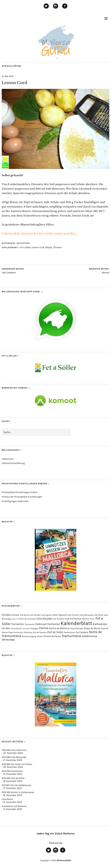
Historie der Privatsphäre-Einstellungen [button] (22, 497)
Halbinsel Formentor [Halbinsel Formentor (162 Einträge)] (47, 624)
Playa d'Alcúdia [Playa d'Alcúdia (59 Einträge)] (77, 629)
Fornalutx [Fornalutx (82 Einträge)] (30, 624)
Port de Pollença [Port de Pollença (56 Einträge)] (40, 632)
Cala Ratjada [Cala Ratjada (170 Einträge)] (44, 619)
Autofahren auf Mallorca (14, 806)
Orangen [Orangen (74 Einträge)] (34, 628)
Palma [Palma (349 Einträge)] (44, 628)
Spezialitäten (11, 66)
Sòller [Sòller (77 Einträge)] (40, 636)
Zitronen (58, 247)
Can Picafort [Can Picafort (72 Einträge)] (59, 619)
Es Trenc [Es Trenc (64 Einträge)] (91, 619)
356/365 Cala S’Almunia (14, 750)
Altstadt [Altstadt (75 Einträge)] (15, 615)
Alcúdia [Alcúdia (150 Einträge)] (6, 615)
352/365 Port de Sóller (13, 778)
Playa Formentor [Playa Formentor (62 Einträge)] (16, 632)
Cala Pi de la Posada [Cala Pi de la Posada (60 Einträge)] (27, 619)
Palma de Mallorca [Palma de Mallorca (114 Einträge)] (59, 628)
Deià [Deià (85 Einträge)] (85, 619)
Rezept (49, 247)
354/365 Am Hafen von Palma (17, 764)
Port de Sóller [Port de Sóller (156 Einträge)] (55, 632)
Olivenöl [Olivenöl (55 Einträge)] (26, 629)
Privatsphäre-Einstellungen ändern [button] (20, 492)
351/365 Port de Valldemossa (17, 785)
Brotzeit (99, 271)
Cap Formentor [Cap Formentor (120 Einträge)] (73, 619)
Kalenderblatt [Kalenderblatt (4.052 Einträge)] (76, 623)
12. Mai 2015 (8, 76)
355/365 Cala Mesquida (14, 757)
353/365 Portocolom (12, 771)
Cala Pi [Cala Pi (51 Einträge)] (14, 619)
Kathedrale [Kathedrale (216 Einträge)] (100, 624)
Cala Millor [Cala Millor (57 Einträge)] (99, 615)
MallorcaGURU (64, 860)
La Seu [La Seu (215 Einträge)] (6, 628)
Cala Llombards (13, 271)
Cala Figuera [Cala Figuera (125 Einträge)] (59, 615)
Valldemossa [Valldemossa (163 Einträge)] (89, 636)
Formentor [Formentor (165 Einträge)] (18, 624)
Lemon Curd (38, 247)
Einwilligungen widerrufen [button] (15, 501)
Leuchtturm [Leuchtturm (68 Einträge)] (17, 628)
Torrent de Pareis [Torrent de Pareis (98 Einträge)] (52, 636)
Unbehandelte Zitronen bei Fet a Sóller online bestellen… (40, 233)
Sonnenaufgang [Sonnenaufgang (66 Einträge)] (29, 636)
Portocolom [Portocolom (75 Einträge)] (69, 632)
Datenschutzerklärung (13, 463)
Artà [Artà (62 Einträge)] (22, 615)
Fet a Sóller (25, 247)
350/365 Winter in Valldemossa (18, 792)
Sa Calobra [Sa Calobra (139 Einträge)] (82, 632)
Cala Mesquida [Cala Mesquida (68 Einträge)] (86, 615)
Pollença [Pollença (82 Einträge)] (28, 632)
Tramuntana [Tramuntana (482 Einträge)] (71, 636)
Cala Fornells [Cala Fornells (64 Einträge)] (73, 615)
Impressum (8, 459)
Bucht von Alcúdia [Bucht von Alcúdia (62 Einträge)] (32, 615)
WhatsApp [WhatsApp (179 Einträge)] (8, 640)
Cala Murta (7, 799)
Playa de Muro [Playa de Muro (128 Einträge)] (92, 628)
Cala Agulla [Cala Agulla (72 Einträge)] (46, 615)
